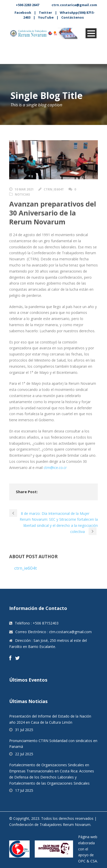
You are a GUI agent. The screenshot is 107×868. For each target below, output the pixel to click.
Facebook (23, 12)
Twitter (45, 12)
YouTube (46, 17)
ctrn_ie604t (54, 189)
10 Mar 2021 (24, 189)
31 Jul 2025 (24, 730)
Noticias (22, 194)
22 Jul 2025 (24, 754)
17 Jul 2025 (24, 790)
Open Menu (91, 33)
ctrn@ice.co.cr (55, 468)
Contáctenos (73, 17)
